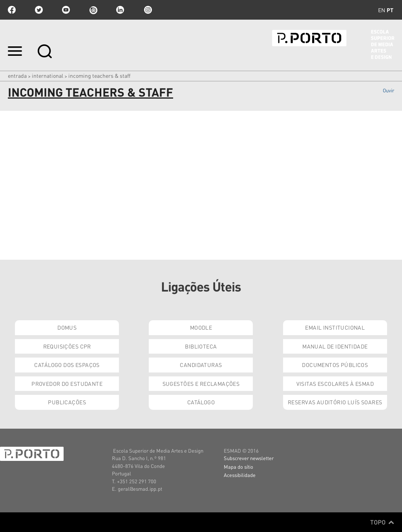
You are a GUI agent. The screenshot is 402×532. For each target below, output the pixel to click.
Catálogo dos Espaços (67, 365)
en (382, 10)
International (48, 75)
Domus (67, 327)
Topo (382, 522)
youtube (66, 10)
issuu (93, 10)
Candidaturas (201, 365)
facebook (12, 10)
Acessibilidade (240, 475)
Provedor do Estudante (67, 383)
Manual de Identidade (335, 346)
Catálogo (201, 402)
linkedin (120, 10)
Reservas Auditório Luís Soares (335, 402)
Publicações (67, 402)
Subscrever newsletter (249, 458)
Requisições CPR (67, 346)
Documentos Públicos (335, 365)
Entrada (17, 75)
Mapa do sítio (238, 467)
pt (390, 10)
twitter (39, 10)
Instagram (147, 10)
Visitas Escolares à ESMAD (335, 383)
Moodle (201, 327)
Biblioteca (201, 346)
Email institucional (335, 327)
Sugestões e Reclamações (201, 383)
